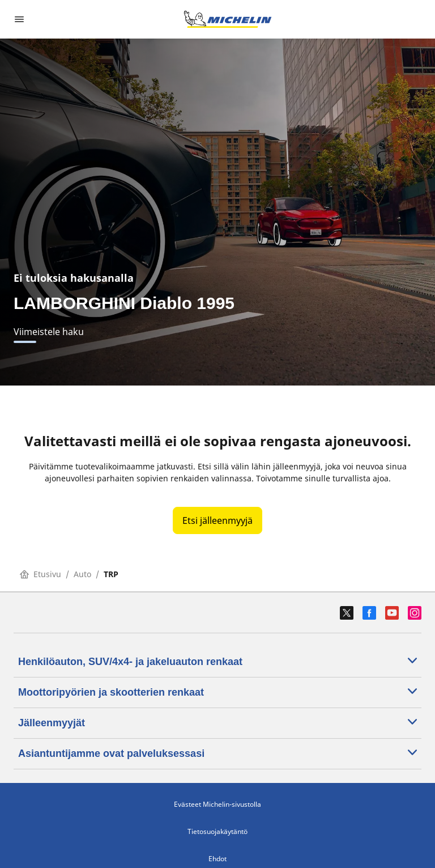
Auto (82, 574)
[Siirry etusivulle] (228, 19)
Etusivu (40, 574)
